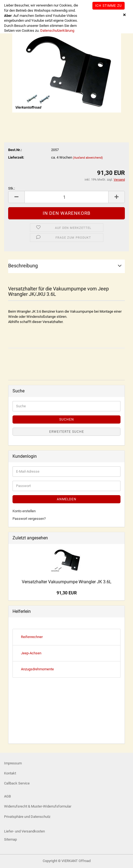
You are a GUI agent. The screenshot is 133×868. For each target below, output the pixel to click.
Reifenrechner (32, 637)
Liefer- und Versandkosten (24, 831)
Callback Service (17, 783)
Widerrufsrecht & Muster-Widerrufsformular (38, 806)
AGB (7, 796)
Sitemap (10, 839)
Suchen (67, 419)
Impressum (13, 763)
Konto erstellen (24, 511)
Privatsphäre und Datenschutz (27, 817)
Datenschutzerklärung (57, 31)
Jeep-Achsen (31, 653)
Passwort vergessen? (29, 519)
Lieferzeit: (16, 157)
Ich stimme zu (109, 6)
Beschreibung (23, 266)
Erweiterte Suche (67, 432)
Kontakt (10, 773)
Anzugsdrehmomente (37, 669)
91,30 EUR (67, 593)
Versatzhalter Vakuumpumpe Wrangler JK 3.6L (67, 582)
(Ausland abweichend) (88, 158)
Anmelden (67, 499)
